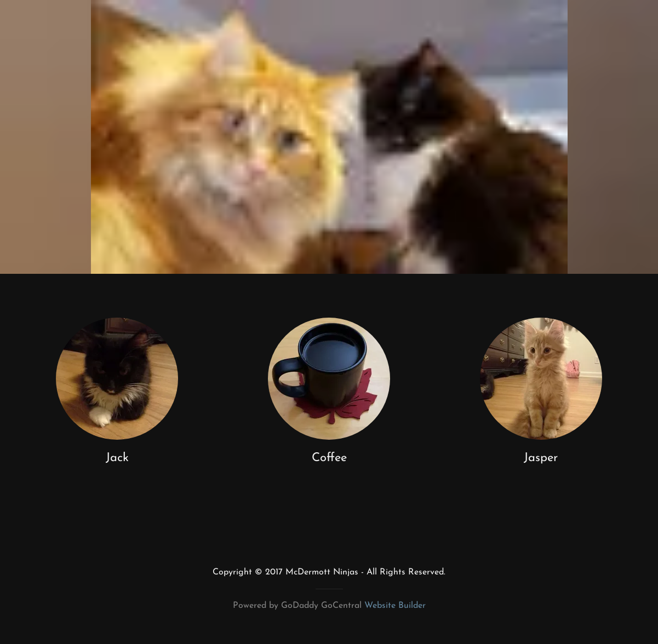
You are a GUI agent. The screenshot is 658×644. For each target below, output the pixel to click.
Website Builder (395, 606)
